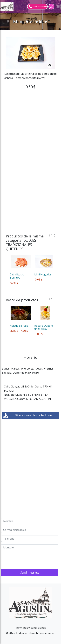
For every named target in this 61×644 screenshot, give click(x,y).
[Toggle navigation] (58, 7)
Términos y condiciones (31, 628)
